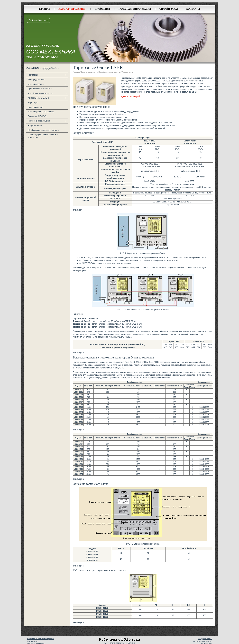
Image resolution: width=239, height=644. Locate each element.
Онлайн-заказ (169, 9)
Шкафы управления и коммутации (43, 130)
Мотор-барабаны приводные (41, 112)
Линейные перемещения (39, 121)
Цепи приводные (36, 107)
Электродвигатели (36, 79)
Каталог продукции (72, 9)
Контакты (193, 9)
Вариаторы (33, 103)
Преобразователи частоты (40, 89)
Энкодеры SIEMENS (37, 116)
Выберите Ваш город (38, 20)
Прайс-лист (102, 9)
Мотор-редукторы (36, 84)
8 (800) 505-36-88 (46, 57)
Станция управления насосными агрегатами (43, 136)
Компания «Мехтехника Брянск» (40, 639)
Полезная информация (135, 9)
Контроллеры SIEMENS (39, 98)
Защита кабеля (35, 126)
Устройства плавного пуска (40, 93)
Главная (45, 9)
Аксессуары (127, 72)
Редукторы (33, 75)
